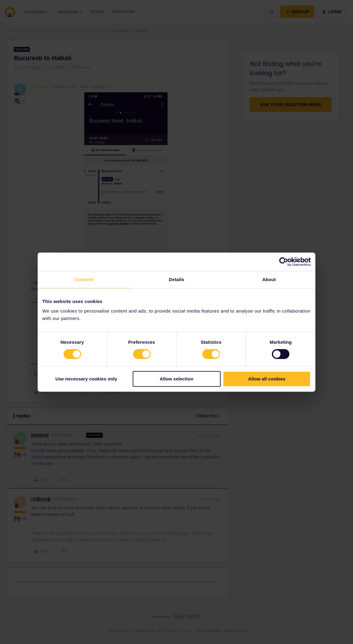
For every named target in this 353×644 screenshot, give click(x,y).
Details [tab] (176, 279)
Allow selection (176, 379)
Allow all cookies (267, 379)
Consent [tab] (84, 279)
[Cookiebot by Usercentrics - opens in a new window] (284, 262)
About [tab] (269, 279)
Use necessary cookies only (86, 379)
